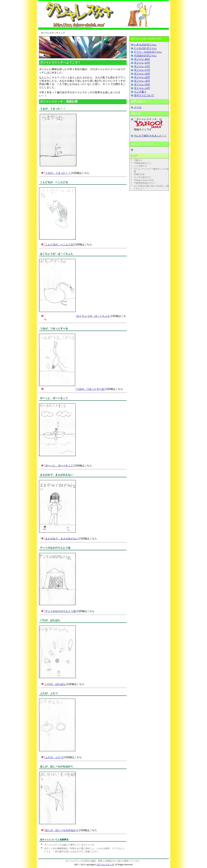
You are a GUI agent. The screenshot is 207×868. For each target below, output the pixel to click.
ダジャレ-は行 (142, 77)
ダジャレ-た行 (142, 70)
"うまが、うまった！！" (58, 173)
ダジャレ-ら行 (142, 88)
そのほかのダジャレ (145, 55)
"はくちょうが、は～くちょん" (93, 316)
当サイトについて (144, 95)
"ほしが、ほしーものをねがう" (62, 830)
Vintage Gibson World (144, 180)
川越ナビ (138, 160)
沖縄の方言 (139, 174)
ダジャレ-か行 (142, 63)
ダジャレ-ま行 (142, 81)
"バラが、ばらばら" (55, 684)
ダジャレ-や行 (142, 84)
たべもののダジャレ (145, 48)
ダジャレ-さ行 (142, 66)
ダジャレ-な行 (142, 74)
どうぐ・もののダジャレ (148, 52)
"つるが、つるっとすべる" (90, 389)
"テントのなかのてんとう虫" (60, 611)
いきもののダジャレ (145, 45)
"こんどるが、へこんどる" (59, 245)
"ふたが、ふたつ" (54, 757)
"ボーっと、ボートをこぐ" (59, 466)
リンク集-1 (140, 92)
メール (138, 107)
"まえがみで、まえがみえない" (62, 539)
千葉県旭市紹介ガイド (145, 183)
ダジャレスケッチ (105, 865)
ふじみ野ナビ (140, 166)
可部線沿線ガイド (143, 163)
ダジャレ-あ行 (142, 59)
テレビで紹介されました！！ (150, 136)
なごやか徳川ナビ (143, 177)
